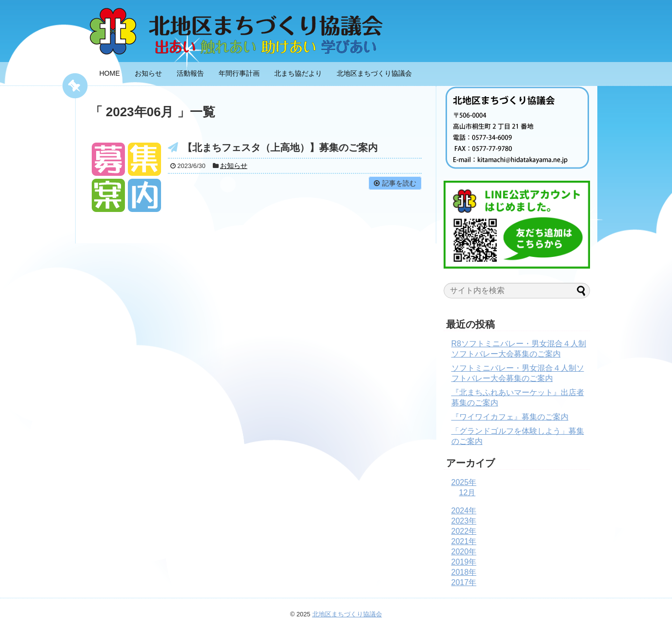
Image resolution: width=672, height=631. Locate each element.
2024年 (464, 511)
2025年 (464, 482)
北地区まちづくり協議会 (374, 73)
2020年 (464, 552)
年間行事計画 (239, 73)
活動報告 (190, 73)
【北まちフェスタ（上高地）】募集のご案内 (280, 147)
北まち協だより (298, 73)
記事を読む (399, 183)
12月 (468, 493)
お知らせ (148, 73)
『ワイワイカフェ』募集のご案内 (510, 417)
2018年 (464, 572)
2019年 (464, 562)
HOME (110, 73)
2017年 (464, 582)
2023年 (464, 521)
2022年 (464, 531)
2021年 (464, 541)
